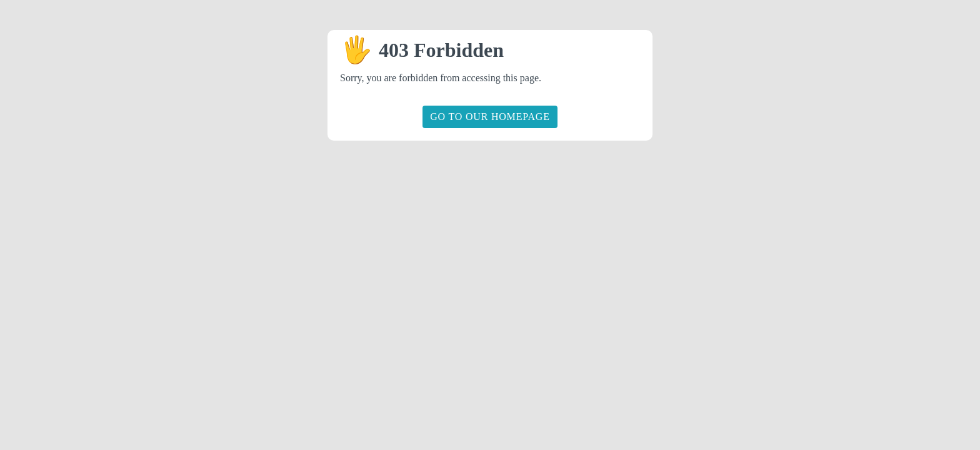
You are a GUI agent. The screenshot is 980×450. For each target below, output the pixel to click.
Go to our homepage (490, 117)
